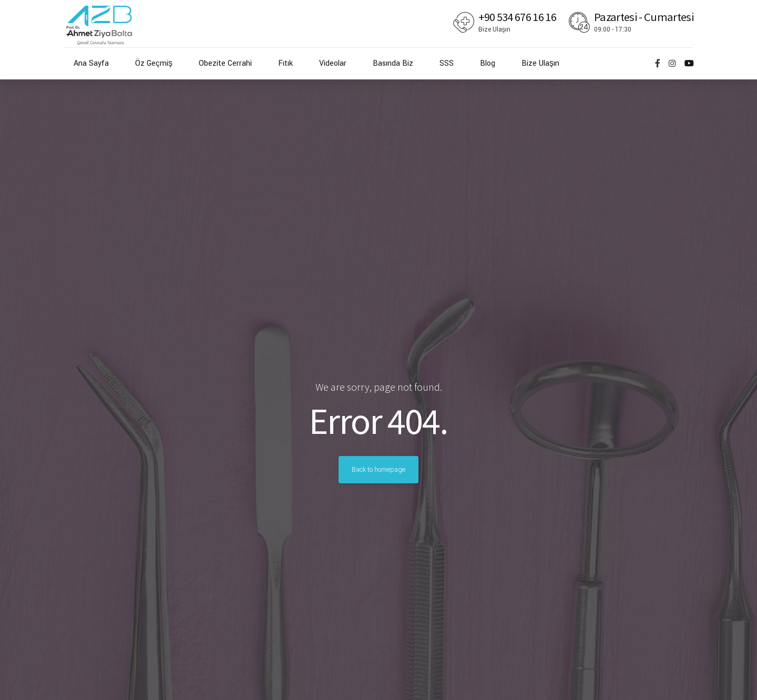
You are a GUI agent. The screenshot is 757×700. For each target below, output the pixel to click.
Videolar (333, 63)
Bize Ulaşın (540, 63)
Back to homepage (378, 470)
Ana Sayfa (91, 63)
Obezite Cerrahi (225, 63)
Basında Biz (393, 63)
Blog (488, 63)
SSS (447, 63)
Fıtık (285, 63)
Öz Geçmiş (154, 63)
